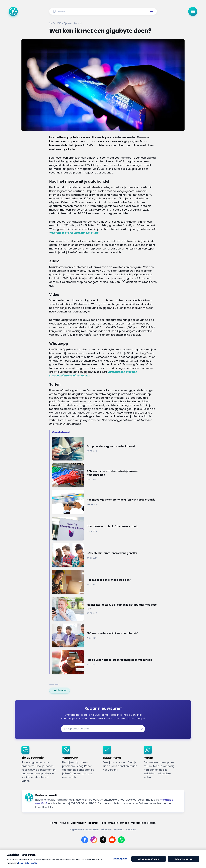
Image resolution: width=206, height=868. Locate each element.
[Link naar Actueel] (64, 823)
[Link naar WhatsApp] (121, 840)
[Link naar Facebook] (85, 840)
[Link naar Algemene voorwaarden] (84, 830)
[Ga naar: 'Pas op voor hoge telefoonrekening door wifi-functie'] (104, 662)
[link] (60, 690)
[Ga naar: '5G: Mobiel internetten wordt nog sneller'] (104, 555)
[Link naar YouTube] (112, 840)
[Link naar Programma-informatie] (115, 823)
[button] (152, 11)
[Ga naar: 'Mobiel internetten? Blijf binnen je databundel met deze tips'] (104, 609)
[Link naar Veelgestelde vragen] (143, 823)
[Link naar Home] (54, 823)
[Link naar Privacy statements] (112, 830)
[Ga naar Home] (13, 11)
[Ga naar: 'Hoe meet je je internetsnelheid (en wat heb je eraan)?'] (104, 502)
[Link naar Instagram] (94, 840)
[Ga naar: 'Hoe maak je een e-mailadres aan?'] (104, 582)
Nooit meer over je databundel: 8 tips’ (74, 233)
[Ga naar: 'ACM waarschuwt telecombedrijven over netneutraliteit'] (104, 475)
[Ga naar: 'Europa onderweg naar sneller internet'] (104, 449)
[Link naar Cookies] (131, 830)
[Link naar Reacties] (93, 823)
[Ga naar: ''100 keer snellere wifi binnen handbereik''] (104, 635)
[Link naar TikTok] (103, 840)
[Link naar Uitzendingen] (78, 823)
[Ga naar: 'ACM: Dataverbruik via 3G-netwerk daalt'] (104, 529)
